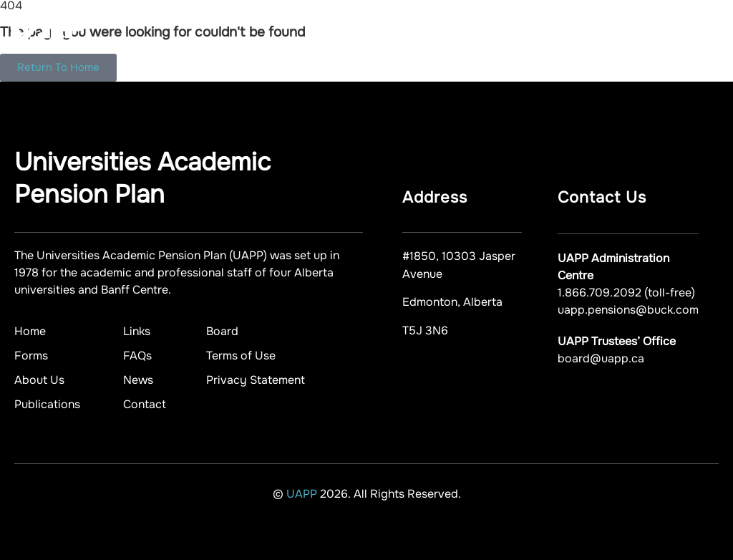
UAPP (303, 494)
